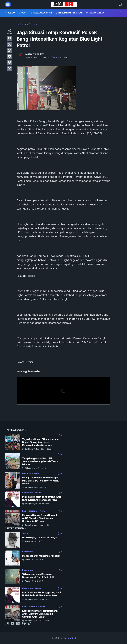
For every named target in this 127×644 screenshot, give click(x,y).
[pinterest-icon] (24, 624)
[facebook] (10, 38)
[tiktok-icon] (30, 624)
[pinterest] (10, 62)
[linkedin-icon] (18, 624)
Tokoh (25, 533)
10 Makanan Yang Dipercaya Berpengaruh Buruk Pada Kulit (38, 576)
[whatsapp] (10, 50)
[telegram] (10, 56)
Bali (24, 511)
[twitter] (10, 44)
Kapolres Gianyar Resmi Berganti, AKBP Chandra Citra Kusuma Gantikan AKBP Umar (40, 518)
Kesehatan (27, 493)
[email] (10, 68)
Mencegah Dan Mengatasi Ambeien (41, 556)
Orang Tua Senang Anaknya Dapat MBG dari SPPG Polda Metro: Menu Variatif (41, 481)
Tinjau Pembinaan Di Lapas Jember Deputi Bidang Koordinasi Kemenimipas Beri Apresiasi (41, 442)
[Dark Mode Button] (120, 4)
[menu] (8, 4)
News (36, 473)
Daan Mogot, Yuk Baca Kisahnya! (40, 538)
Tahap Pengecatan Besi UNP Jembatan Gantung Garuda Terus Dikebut (40, 461)
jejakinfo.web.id (68, 638)
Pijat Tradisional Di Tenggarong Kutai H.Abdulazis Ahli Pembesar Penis (42, 498)
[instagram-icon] (7, 624)
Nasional (27, 473)
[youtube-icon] (12, 624)
